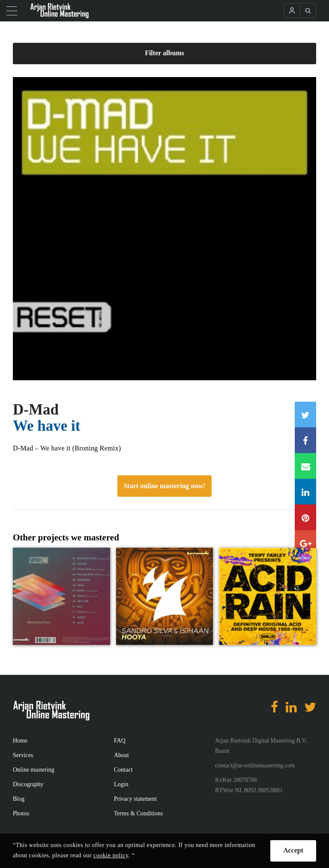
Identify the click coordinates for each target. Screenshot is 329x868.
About (121, 755)
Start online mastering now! (165, 486)
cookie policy (111, 855)
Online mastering (34, 770)
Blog (19, 799)
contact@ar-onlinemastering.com (255, 765)
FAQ (120, 741)
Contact (123, 770)
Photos (21, 813)
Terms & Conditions (138, 813)
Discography (28, 784)
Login (121, 784)
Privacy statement (135, 799)
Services (23, 755)
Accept (293, 850)
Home (20, 741)
